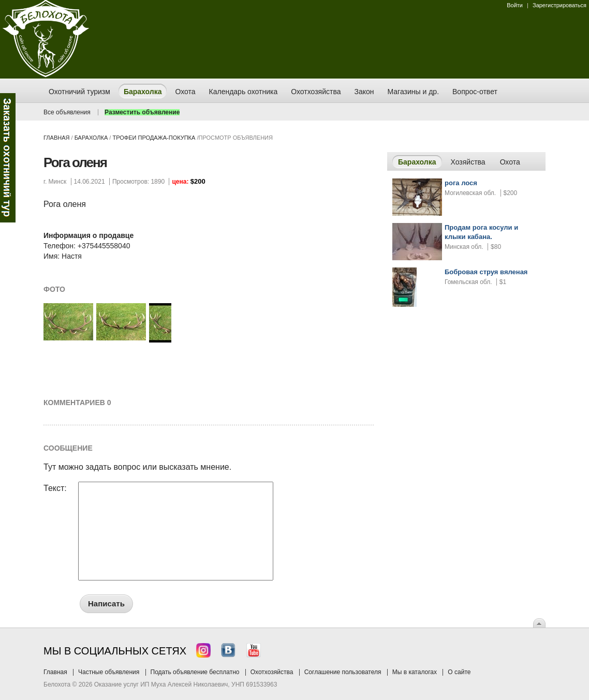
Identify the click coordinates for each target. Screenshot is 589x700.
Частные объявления (109, 672)
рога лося (461, 183)
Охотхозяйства (272, 672)
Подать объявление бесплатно (195, 672)
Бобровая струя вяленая (486, 272)
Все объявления (67, 112)
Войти (515, 5)
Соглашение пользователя (343, 672)
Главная (56, 138)
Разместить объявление (142, 112)
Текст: (55, 488)
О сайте (459, 672)
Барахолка (91, 138)
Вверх (539, 623)
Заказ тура (8, 158)
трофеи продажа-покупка (154, 138)
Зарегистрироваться (559, 5)
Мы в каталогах (415, 672)
